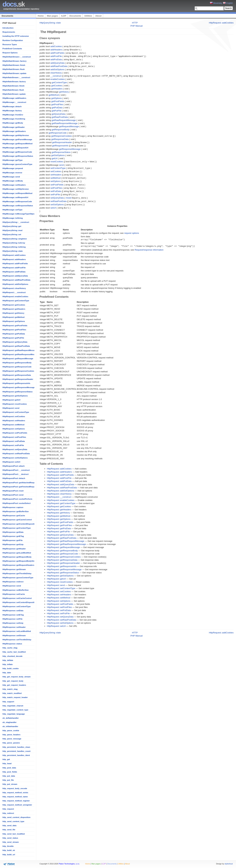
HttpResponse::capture (13, 507)
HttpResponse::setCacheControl (17, 598)
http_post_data (9, 768)
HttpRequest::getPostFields (15, 326)
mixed (69, 194)
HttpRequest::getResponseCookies (18, 371)
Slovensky (216, 3)
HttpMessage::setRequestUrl (15, 197)
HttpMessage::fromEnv (13, 115)
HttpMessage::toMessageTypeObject (19, 214)
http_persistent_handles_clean (16, 747)
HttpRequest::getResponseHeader (18, 379)
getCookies (57, 84)
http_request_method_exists (15, 793)
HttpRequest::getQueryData (15, 342)
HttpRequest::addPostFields (15, 264)
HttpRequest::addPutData (14, 272)
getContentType (59, 81)
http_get (6, 759)
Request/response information (149, 246)
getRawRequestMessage (64, 119)
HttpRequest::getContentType (16, 301)
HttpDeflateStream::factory (15, 61)
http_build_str (9, 850)
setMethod (56, 175)
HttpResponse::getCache (14, 516)
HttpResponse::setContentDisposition (20, 602)
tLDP (64, 16)
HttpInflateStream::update (14, 94)
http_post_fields (10, 772)
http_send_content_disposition (16, 817)
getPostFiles (57, 103)
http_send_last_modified (14, 834)
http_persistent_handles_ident (16, 755)
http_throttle (8, 846)
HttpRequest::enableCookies (15, 296)
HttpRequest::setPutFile (13, 445)
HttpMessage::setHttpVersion (16, 189)
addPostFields (57, 53)
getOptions (57, 97)
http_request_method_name (15, 797)
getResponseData (60, 138)
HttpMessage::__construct (14, 102)
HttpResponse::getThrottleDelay (17, 573)
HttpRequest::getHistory (13, 313)
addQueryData (58, 62)
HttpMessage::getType (13, 160)
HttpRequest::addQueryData (15, 276)
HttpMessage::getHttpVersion (16, 135)
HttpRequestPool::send (13, 495)
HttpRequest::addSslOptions (15, 284)
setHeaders (56, 172)
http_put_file (8, 780)
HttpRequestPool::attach (14, 466)
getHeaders (57, 87)
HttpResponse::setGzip (13, 623)
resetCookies (57, 160)
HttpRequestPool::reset (13, 491)
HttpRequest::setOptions (14, 429)
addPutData (56, 59)
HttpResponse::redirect (13, 582)
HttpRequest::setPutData (14, 441)
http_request (8, 809)
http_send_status (10, 838)
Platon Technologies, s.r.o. (69, 864)
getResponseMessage (70, 147)
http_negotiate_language (14, 714)
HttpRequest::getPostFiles (14, 330)
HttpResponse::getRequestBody (17, 557)
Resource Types (10, 44)
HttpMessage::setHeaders (14, 185)
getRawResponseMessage (65, 122)
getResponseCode (58, 131)
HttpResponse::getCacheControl (17, 520)
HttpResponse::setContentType (17, 606)
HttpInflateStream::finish (13, 86)
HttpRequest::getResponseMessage (19, 387)
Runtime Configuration (13, 40)
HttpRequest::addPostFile (14, 268)
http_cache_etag (10, 648)
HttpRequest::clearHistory (14, 288)
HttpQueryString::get (12, 226)
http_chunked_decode (12, 656)
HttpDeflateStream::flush (14, 69)
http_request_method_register (16, 801)
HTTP (135, 23)
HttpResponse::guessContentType (18, 578)
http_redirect (8, 813)
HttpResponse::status (12, 644)
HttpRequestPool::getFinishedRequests (20, 487)
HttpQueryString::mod (12, 230)
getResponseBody (60, 128)
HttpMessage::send (11, 177)
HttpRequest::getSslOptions (15, 396)
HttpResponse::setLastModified (17, 631)
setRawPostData (59, 197)
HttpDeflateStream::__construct (17, 57)
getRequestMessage (69, 125)
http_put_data (9, 776)
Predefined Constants (12, 49)
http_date (7, 673)
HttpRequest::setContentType (16, 412)
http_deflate (8, 660)
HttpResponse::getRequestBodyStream (20, 561)
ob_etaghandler (10, 722)
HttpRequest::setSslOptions (15, 458)
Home (41, 16)
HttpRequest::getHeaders (14, 309)
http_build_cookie (11, 668)
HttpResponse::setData (13, 611)
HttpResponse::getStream (14, 569)
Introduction (8, 28)
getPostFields (58, 100)
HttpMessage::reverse (12, 173)
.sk (14, 4)
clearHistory (56, 71)
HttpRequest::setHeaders (14, 421)
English (228, 3)
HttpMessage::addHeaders (14, 98)
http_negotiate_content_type (15, 710)
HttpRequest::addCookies (14, 255)
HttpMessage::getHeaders (14, 131)
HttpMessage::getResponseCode (17, 152)
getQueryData (58, 112)
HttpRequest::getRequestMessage (18, 359)
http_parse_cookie (11, 730)
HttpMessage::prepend (13, 168)
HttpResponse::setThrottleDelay (17, 640)
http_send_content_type (13, 821)
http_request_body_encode (15, 788)
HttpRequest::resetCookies (15, 404)
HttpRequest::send (11, 408)
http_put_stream (10, 784)
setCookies (56, 169)
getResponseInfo (60, 144)
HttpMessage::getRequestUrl (15, 148)
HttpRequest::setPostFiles (14, 437)
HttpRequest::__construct (14, 292)
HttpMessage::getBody (13, 123)
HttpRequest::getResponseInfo (16, 383)
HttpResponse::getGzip (13, 544)
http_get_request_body (13, 681)
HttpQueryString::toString (14, 247)
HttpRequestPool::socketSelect (17, 503)
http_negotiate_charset (13, 706)
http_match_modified (12, 693)
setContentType (58, 166)
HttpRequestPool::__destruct (15, 474)
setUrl (53, 204)
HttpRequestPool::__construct (16, 470)
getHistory (64, 90)
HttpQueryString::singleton (15, 239)
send (62, 163)
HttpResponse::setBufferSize (15, 590)
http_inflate (8, 664)
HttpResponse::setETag (13, 615)
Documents (7, 16)
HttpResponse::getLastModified (17, 553)
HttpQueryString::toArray (14, 243)
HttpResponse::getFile (13, 540)
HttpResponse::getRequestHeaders (18, 565)
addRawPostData (59, 65)
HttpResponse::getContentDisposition (20, 524)
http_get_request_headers (14, 685)
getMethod (54, 93)
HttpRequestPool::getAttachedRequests (20, 483)
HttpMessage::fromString (14, 119)
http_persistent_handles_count (16, 751)
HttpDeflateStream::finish (14, 65)
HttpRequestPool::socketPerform (17, 499)
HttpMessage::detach (12, 106)
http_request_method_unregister (17, 805)
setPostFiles (56, 185)
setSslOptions (57, 201)
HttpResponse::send (12, 586)
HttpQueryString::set (12, 234)
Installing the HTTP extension (16, 36)
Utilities (88, 16)
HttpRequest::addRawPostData (16, 280)
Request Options (10, 53)
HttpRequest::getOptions (14, 321)
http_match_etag (10, 689)
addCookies (56, 46)
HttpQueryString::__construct (16, 222)
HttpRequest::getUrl (11, 400)
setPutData (56, 188)
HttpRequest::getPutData (14, 334)
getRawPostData (60, 116)
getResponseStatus (61, 150)
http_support (8, 702)
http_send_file (9, 830)
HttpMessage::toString (13, 218)
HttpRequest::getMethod (13, 317)
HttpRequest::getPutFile (13, 338)
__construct (56, 75)
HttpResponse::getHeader (14, 549)
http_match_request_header (15, 697)
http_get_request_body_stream (17, 677)
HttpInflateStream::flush (13, 90)
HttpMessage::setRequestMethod (17, 193)
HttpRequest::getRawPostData (16, 346)
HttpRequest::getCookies (14, 305)
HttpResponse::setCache (14, 594)
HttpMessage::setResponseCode (17, 201)
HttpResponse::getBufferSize (16, 511)
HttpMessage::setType (12, 210)
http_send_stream (11, 842)
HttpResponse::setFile (12, 619)
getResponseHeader (62, 141)
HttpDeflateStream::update (14, 73)
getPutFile (56, 109)
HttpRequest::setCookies (14, 416)
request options (132, 229)
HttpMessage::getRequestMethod (17, 144)
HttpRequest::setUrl (11, 462)
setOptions (56, 178)
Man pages (52, 16)
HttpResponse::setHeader (14, 627)
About (98, 16)
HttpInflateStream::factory (14, 82)
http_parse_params (11, 743)
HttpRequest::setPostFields (15, 433)
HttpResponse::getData (13, 532)
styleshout (229, 864)
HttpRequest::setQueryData (15, 449)
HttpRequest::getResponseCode (17, 367)
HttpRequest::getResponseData (17, 375)
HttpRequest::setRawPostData (16, 454)
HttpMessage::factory (12, 111)
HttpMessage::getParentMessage (17, 139)
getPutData (57, 106)
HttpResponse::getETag (13, 536)
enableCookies (58, 78)
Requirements (9, 32)
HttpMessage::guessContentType (17, 164)
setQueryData (57, 194)
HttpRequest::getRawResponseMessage (21, 354)
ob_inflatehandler (10, 726)
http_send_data (9, 826)
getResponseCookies (62, 134)
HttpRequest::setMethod (13, 425)
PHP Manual (137, 26)
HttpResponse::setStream (14, 635)
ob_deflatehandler (11, 718)
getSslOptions (58, 153)
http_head (7, 763)
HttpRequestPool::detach (14, 478)
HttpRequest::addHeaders (14, 259)
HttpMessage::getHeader (14, 127)
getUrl (54, 156)
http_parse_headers (11, 735)
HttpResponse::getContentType (17, 528)
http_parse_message (12, 739)
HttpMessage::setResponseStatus (18, 206)
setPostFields (57, 182)
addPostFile (56, 56)
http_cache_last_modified (14, 652)
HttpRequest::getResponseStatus (18, 392)
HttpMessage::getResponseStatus (18, 156)
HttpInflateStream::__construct (16, 77)
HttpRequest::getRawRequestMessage (20, 350)
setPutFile (55, 191)
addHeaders (56, 49)
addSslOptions (58, 68)
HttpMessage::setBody (13, 181)
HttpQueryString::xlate (13, 251)
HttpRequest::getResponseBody (17, 363)
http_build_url (9, 855)
